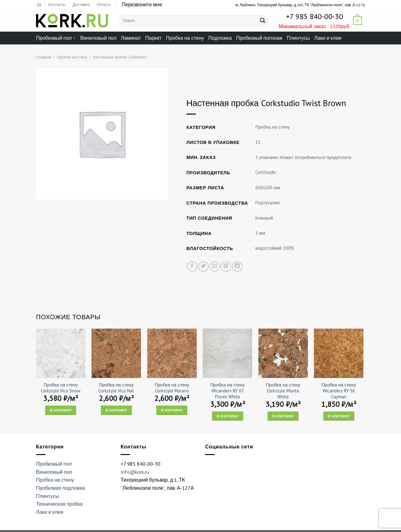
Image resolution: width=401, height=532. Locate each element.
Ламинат (131, 38)
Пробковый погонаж (259, 38)
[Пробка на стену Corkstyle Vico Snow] (61, 353)
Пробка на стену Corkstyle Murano (172, 388)
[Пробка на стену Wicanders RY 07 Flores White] (227, 353)
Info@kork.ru (135, 472)
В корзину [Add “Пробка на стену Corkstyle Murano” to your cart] (172, 410)
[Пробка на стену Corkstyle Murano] (172, 353)
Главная (44, 57)
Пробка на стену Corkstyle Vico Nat (116, 388)
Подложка (220, 38)
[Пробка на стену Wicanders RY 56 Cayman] (339, 353)
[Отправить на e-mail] (39, 5)
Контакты (57, 5)
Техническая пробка (59, 504)
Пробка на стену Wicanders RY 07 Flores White (227, 391)
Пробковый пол (56, 38)
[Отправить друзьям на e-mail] (215, 266)
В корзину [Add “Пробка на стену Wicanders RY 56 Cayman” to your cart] (339, 416)
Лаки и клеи (328, 38)
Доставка (81, 5)
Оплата (104, 5)
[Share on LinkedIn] (237, 266)
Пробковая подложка (60, 488)
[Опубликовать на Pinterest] (226, 266)
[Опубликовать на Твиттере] (203, 266)
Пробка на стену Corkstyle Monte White (283, 391)
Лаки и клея (49, 512)
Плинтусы (298, 38)
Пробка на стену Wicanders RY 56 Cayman (339, 391)
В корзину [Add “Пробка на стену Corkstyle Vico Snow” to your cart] (61, 410)
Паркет (154, 38)
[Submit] (263, 21)
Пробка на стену (185, 38)
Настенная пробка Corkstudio (120, 57)
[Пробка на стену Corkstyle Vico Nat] (116, 353)
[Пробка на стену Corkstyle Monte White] (283, 353)
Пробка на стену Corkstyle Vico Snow (61, 388)
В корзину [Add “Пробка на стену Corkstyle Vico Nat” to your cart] (116, 410)
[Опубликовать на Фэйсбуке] (192, 266)
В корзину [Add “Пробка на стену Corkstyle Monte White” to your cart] (283, 416)
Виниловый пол (98, 38)
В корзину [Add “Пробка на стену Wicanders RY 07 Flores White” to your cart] (228, 416)
